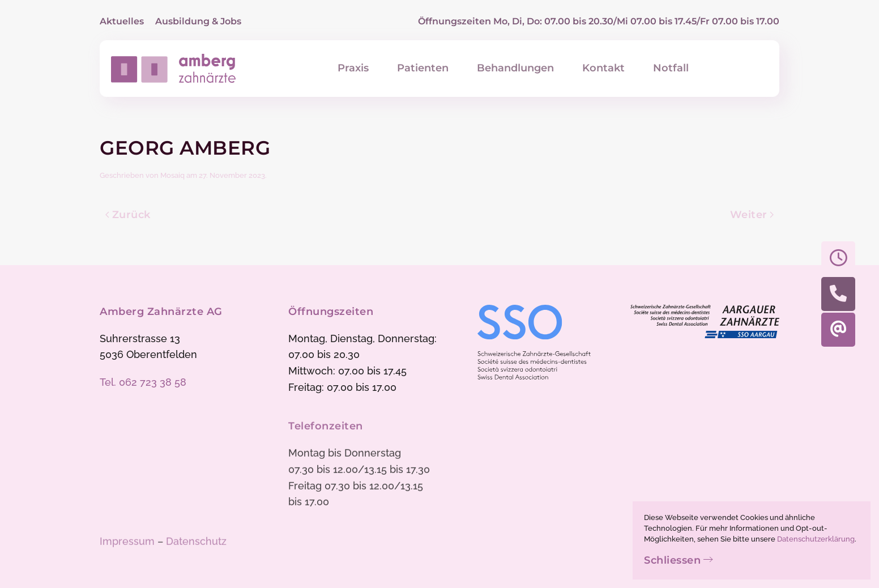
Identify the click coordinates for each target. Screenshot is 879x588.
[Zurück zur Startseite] (173, 69)
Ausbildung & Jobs (198, 21)
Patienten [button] (423, 68)
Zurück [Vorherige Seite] (128, 215)
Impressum (127, 542)
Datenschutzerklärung (816, 539)
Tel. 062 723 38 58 (143, 382)
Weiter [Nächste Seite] (752, 215)
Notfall (671, 68)
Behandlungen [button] (515, 68)
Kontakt (603, 68)
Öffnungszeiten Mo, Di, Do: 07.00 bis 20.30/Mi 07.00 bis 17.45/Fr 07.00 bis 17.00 (599, 21)
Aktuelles (122, 21)
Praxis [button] (353, 68)
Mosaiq (172, 175)
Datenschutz (196, 542)
